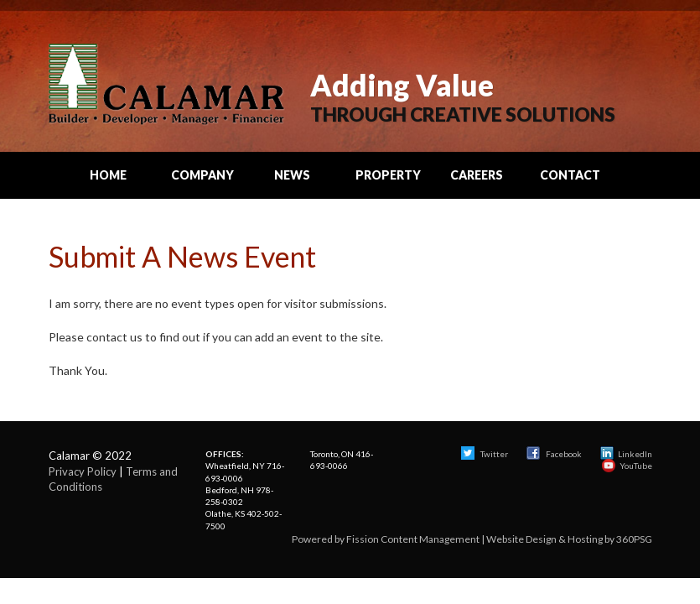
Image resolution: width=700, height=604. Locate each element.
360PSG (634, 539)
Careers (477, 175)
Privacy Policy (83, 471)
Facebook (555, 454)
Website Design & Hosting (544, 539)
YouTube (627, 466)
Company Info (202, 183)
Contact (570, 175)
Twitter (485, 454)
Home (108, 175)
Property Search (388, 183)
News (292, 175)
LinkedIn (626, 454)
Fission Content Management (413, 539)
